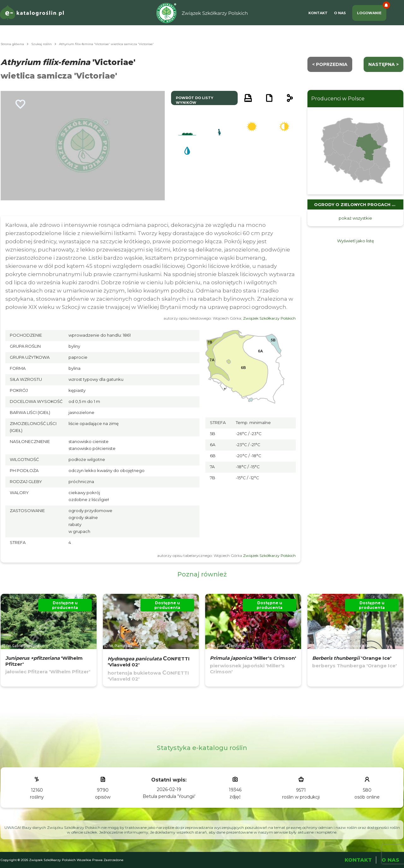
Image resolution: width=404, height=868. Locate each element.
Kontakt (318, 13)
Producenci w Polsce (338, 99)
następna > (383, 64)
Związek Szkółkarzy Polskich (269, 318)
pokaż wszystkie (355, 218)
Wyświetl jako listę (356, 241)
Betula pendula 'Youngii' (169, 796)
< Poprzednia (330, 64)
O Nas (340, 13)
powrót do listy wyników (195, 100)
